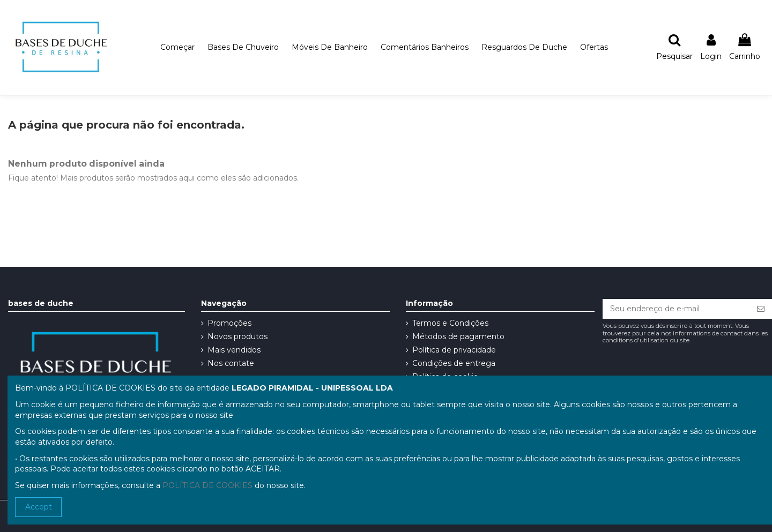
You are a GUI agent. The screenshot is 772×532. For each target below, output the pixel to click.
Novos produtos (237, 336)
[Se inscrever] (761, 309)
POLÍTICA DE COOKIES (207, 485)
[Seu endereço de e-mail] (676, 309)
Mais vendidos (234, 350)
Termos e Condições (450, 323)
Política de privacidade (454, 350)
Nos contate (231, 363)
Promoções (229, 323)
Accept (39, 507)
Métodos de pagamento (458, 336)
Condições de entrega (454, 363)
